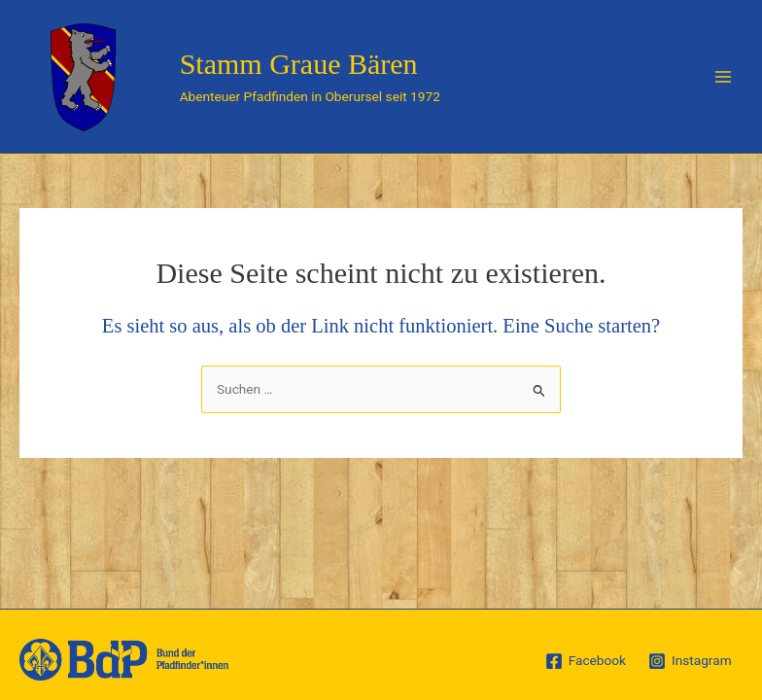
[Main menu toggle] (724, 77)
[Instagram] (690, 661)
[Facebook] (585, 661)
